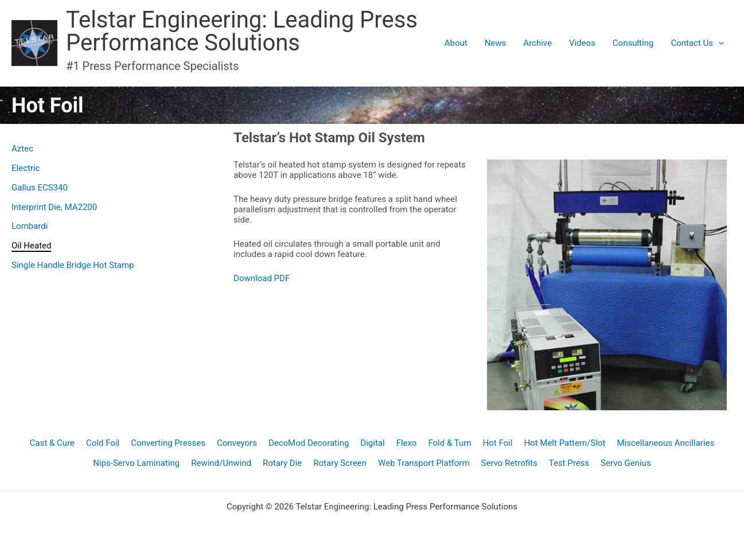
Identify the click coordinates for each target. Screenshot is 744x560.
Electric (26, 168)
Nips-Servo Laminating (136, 463)
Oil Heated (31, 246)
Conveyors (237, 443)
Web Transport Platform (424, 463)
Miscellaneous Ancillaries (666, 443)
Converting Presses (168, 443)
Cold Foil (103, 443)
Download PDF (262, 278)
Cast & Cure (52, 443)
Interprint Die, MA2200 (54, 207)
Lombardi (30, 226)
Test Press (569, 463)
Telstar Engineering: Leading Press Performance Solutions (242, 31)
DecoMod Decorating (309, 443)
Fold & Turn (449, 443)
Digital (372, 443)
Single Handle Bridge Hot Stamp (73, 265)
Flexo (407, 443)
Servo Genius (626, 463)
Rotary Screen (340, 463)
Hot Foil (498, 443)
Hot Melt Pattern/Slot (564, 443)
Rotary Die (282, 463)
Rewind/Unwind (221, 463)
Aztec (22, 149)
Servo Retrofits (509, 463)
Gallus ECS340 (40, 188)
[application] (718, 43)
